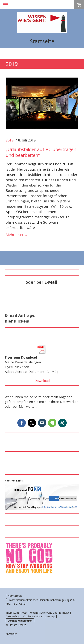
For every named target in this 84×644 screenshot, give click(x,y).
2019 (10, 140)
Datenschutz (13, 616)
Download (42, 381)
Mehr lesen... (16, 235)
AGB (24, 613)
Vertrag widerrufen (20, 621)
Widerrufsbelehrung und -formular (49, 613)
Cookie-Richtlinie (33, 616)
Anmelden (11, 634)
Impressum (12, 613)
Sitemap (50, 616)
